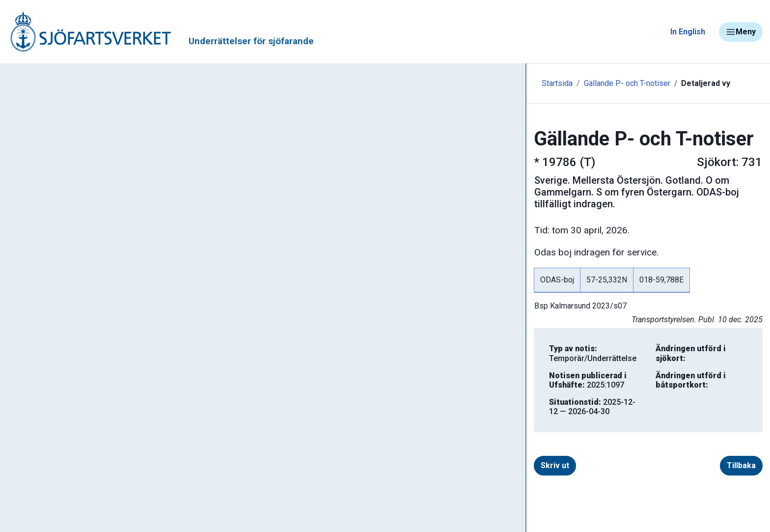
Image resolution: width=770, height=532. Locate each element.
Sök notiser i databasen (63, 164)
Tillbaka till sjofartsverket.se (69, 78)
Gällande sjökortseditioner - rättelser (89, 222)
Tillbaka (694, 425)
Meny (741, 32)
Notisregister (43, 280)
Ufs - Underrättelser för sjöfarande (85, 135)
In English (688, 32)
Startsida (215, 83)
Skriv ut (260, 425)
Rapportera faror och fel (59, 431)
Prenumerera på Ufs (57, 308)
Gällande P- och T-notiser (66, 251)
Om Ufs (32, 337)
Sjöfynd (28, 489)
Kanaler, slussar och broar (63, 460)
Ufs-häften (39, 193)
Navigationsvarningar (54, 402)
